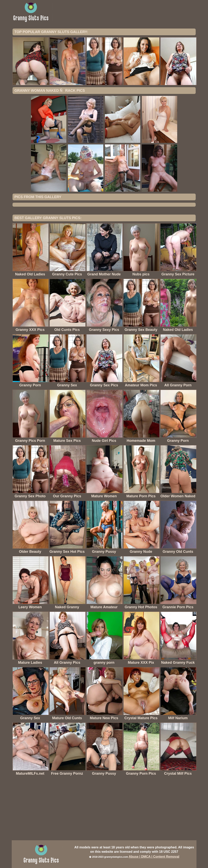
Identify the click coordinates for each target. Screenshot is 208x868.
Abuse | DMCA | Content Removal (154, 857)
